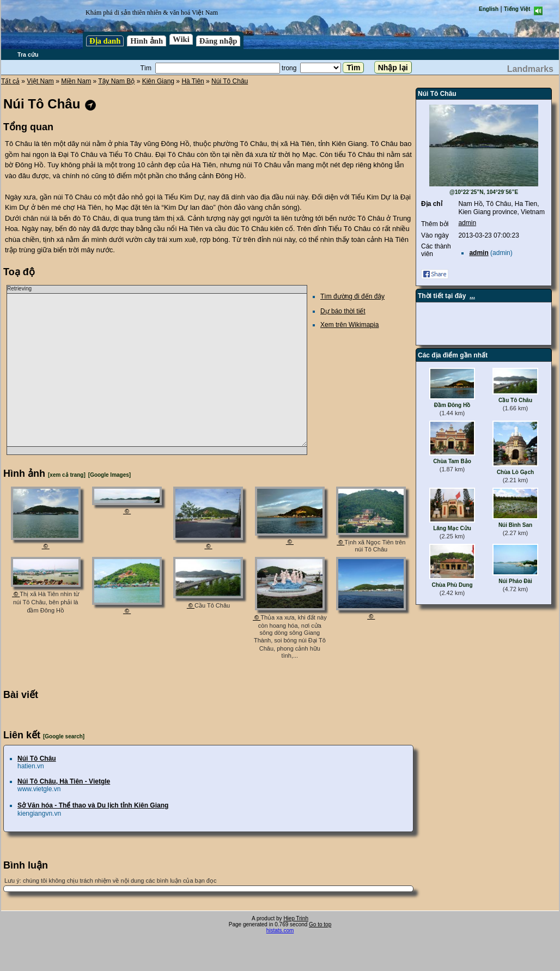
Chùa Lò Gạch (515, 472)
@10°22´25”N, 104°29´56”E (484, 192)
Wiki (181, 39)
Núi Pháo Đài (515, 581)
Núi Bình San (515, 525)
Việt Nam (40, 81)
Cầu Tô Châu (515, 400)
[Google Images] (109, 475)
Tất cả (10, 81)
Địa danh (105, 41)
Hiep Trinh (296, 918)
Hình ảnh (147, 41)
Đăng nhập (218, 41)
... (472, 296)
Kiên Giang (158, 81)
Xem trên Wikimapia (349, 325)
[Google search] (64, 736)
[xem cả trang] (67, 475)
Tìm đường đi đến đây (352, 296)
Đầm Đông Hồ (452, 405)
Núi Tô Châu (230, 81)
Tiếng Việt (517, 9)
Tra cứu (28, 54)
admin (467, 223)
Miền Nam (76, 81)
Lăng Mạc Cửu (452, 528)
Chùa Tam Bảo (452, 461)
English (489, 9)
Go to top (320, 924)
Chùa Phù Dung (452, 585)
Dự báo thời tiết (343, 311)
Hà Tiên (193, 81)
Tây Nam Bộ (116, 81)
